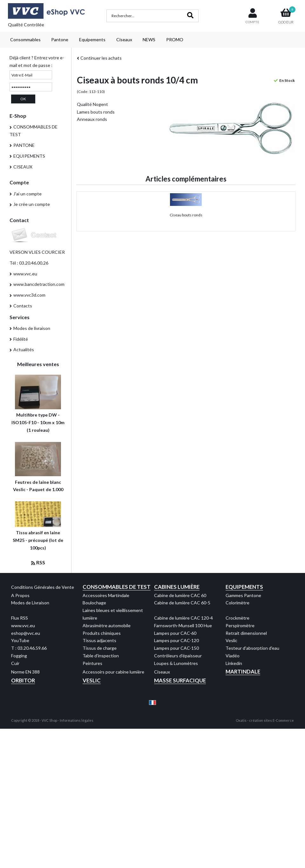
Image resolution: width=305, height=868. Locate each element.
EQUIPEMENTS (29, 156)
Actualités (24, 349)
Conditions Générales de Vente (43, 587)
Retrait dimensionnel (246, 633)
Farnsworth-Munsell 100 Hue (183, 625)
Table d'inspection (101, 656)
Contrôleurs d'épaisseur (178, 656)
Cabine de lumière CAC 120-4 (183, 618)
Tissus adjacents (99, 640)
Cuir (15, 663)
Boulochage (94, 603)
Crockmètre (237, 618)
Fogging (19, 656)
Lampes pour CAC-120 (176, 640)
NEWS (149, 39)
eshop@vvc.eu (26, 633)
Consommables (25, 39)
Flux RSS (20, 618)
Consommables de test (117, 587)
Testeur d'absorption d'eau (252, 648)
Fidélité (21, 339)
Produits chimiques (102, 633)
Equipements (92, 39)
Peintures (92, 663)
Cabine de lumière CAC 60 (180, 595)
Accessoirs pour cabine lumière (113, 672)
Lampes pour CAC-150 (176, 648)
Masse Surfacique (180, 680)
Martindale (243, 671)
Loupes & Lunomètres (176, 663)
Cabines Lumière (177, 587)
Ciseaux (124, 39)
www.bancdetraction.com (39, 284)
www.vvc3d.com (29, 295)
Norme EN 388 (25, 672)
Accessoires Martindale (106, 595)
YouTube (20, 640)
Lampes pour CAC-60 (175, 633)
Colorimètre (237, 603)
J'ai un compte (27, 194)
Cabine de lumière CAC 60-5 (182, 603)
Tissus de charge (100, 648)
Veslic (231, 640)
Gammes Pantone (243, 595)
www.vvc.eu (25, 274)
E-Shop (18, 116)
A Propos (20, 595)
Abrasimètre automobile (107, 625)
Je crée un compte (32, 204)
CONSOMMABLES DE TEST (34, 131)
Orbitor (23, 680)
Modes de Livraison (30, 603)
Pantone (60, 39)
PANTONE (24, 145)
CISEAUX (23, 167)
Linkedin (234, 663)
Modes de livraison (32, 328)
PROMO (175, 39)
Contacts (23, 306)
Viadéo (233, 656)
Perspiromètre (240, 625)
